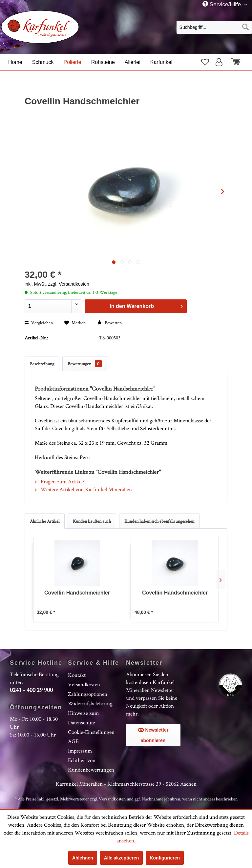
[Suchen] (245, 27)
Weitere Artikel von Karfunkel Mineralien (83, 489)
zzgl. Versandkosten (69, 284)
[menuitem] (214, 27)
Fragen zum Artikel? (60, 481)
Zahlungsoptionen (88, 694)
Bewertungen (85, 364)
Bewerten (109, 323)
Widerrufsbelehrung (90, 703)
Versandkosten (84, 684)
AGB (73, 741)
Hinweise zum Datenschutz (83, 718)
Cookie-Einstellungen (91, 732)
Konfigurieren (165, 858)
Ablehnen (83, 858)
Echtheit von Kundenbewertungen (91, 765)
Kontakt (77, 675)
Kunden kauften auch (92, 521)
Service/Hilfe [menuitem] (222, 4)
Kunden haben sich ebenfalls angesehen (159, 521)
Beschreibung (42, 364)
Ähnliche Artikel (45, 521)
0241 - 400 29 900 (31, 690)
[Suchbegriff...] (214, 27)
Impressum (80, 751)
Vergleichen (39, 323)
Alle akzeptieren (122, 858)
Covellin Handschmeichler (77, 593)
